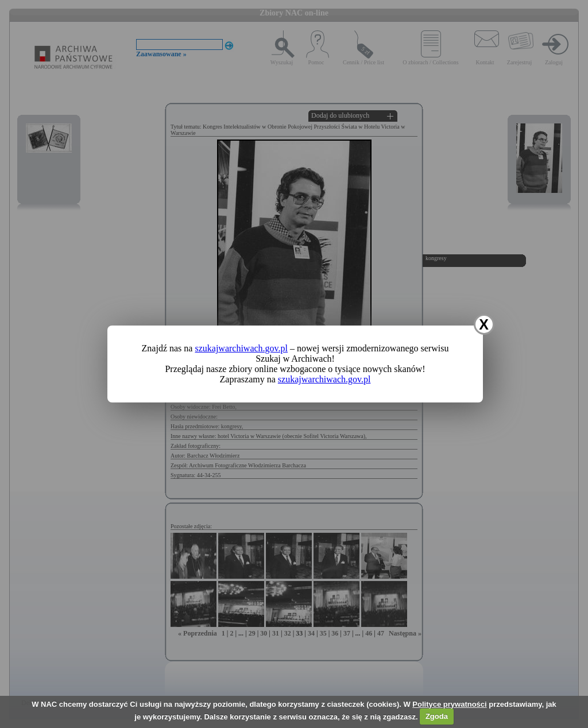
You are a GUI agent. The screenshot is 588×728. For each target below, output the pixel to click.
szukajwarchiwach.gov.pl (241, 348)
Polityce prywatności (449, 704)
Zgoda (437, 716)
